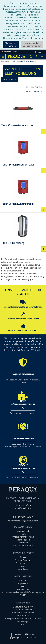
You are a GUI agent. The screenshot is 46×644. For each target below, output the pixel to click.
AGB (23, 586)
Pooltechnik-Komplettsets (23, 613)
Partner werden (23, 563)
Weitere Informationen (32, 38)
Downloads (23, 569)
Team (23, 534)
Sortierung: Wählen (34, 87)
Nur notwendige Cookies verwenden (32, 44)
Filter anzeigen (10, 80)
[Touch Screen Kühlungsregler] (23, 190)
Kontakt (23, 581)
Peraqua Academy (23, 560)
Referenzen (23, 543)
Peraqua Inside (23, 531)
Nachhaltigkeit (23, 540)
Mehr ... (23, 624)
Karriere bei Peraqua (23, 546)
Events (23, 566)
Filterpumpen (23, 616)
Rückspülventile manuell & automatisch (23, 618)
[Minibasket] (42, 57)
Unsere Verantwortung (23, 537)
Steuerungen (23, 621)
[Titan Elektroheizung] (23, 229)
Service (23, 557)
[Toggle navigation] (3, 57)
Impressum (23, 583)
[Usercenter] (36, 57)
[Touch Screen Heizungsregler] (23, 151)
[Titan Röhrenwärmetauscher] (23, 112)
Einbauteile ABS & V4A (23, 607)
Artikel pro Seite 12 (34, 91)
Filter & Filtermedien (23, 610)
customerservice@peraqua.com (23, 521)
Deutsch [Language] (40, 52)
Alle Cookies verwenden (11, 44)
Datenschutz (23, 589)
